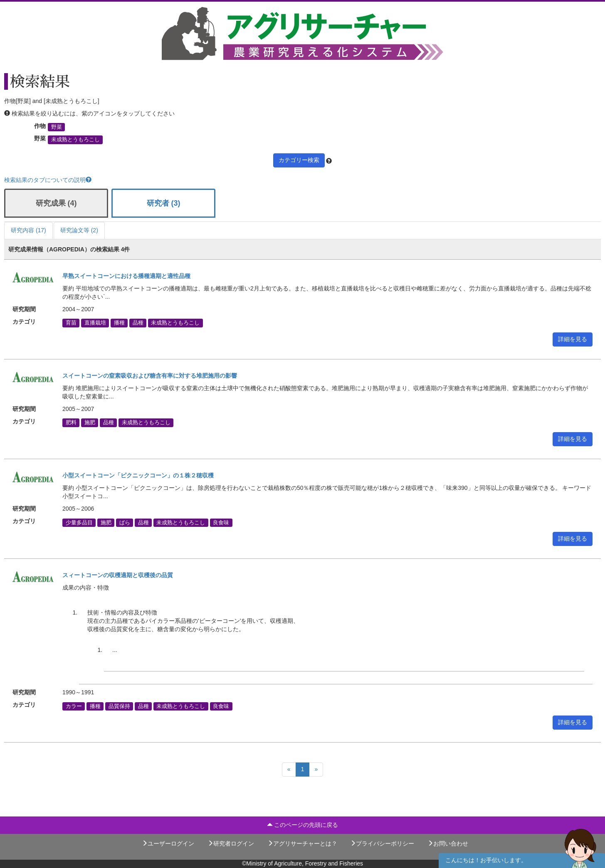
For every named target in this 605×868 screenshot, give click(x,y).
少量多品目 (79, 522)
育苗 (71, 323)
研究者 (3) (164, 203)
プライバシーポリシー (382, 843)
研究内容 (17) (28, 230)
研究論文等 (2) (79, 230)
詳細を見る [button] (573, 339)
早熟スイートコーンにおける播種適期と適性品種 (126, 276)
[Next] (316, 770)
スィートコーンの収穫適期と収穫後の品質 (118, 575)
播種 (119, 323)
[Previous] (289, 770)
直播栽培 (95, 323)
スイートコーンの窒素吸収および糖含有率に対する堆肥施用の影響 (150, 376)
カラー (74, 706)
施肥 (90, 423)
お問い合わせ (448, 843)
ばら (125, 522)
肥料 (71, 423)
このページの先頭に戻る (303, 825)
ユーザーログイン (168, 843)
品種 (138, 323)
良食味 (221, 522)
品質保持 (119, 706)
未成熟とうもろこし (75, 140)
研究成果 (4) (56, 203)
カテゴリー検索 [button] (299, 160)
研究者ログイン (231, 843)
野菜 (57, 127)
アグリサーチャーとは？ (302, 843)
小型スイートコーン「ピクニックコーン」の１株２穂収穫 (138, 475)
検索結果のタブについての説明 (48, 180)
